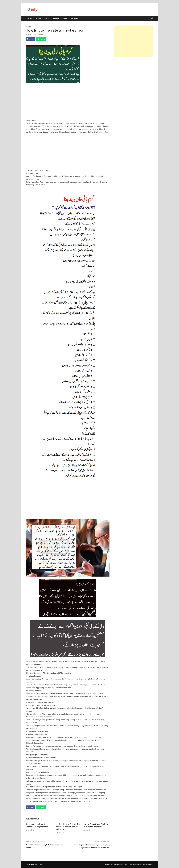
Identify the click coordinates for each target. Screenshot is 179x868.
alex (41, 34)
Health (56, 18)
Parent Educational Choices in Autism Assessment (96, 825)
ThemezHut (149, 865)
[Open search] (152, 18)
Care (65, 18)
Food (47, 18)
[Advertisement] (68, 102)
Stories (74, 18)
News (38, 18)
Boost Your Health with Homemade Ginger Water (37, 825)
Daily (32, 9)
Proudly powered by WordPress (116, 865)
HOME (30, 18)
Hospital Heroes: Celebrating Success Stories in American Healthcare (67, 827)
